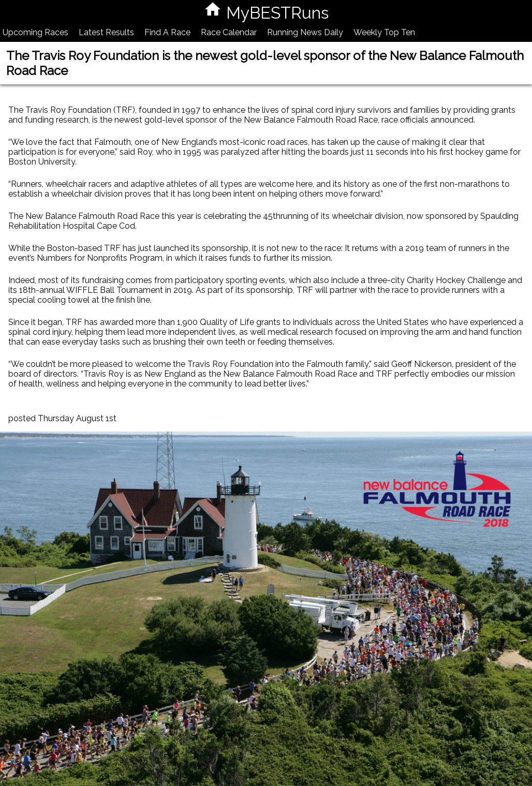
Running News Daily (305, 32)
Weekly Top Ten (384, 32)
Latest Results (106, 32)
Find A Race (167, 32)
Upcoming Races (35, 32)
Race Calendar (229, 32)
